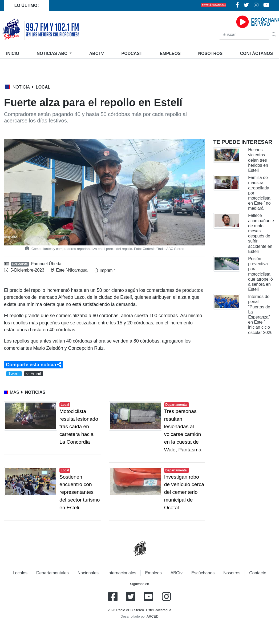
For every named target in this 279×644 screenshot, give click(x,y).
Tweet (14, 374)
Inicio (14, 53)
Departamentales (52, 573)
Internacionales (122, 573)
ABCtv (97, 53)
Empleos (153, 573)
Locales (20, 573)
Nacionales (88, 573)
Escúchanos (203, 573)
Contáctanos (256, 53)
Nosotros (210, 53)
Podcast (132, 53)
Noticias (53, 53)
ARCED (153, 616)
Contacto (258, 573)
